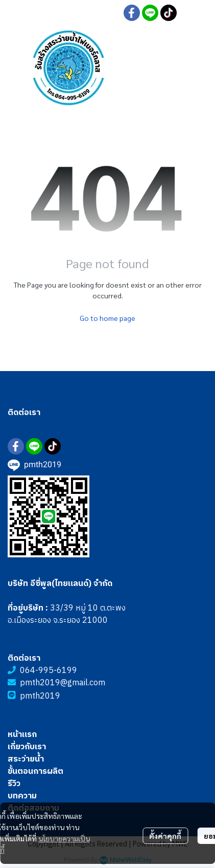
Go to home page (108, 318)
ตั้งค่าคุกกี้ (165, 836)
